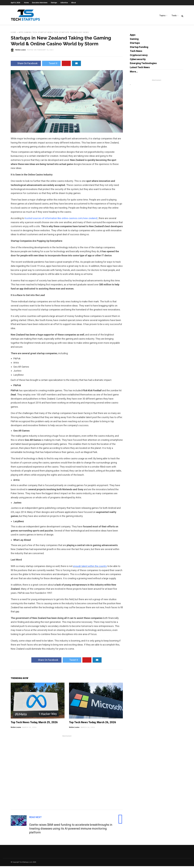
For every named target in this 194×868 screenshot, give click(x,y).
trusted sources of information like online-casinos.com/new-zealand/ (61, 220)
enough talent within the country (90, 568)
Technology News (79, 34)
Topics (162, 16)
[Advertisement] (67, 774)
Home (26, 3)
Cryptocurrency (139, 57)
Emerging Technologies (143, 65)
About (73, 3)
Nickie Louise (16, 729)
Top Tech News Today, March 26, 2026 (93, 724)
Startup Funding (139, 49)
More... (134, 73)
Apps (21, 34)
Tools (174, 16)
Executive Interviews (40, 3)
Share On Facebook (26, 65)
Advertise (64, 3)
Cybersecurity (138, 61)
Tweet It (51, 65)
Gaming (28, 34)
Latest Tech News (140, 69)
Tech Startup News (43, 34)
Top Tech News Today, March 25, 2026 (34, 724)
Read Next (35, 819)
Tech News (136, 53)
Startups (54, 3)
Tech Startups (61, 34)
